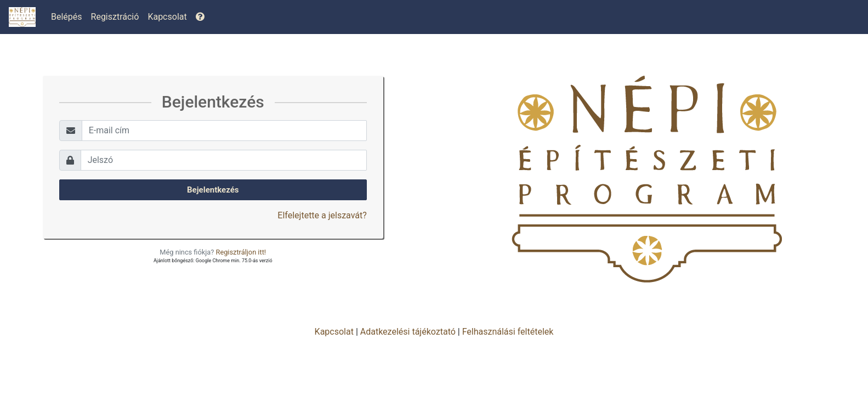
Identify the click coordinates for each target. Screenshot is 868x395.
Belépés (67, 17)
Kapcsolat (167, 17)
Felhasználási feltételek (508, 332)
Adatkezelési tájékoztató (408, 332)
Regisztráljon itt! (241, 252)
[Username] (224, 131)
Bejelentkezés (213, 190)
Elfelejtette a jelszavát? (322, 215)
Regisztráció (115, 17)
